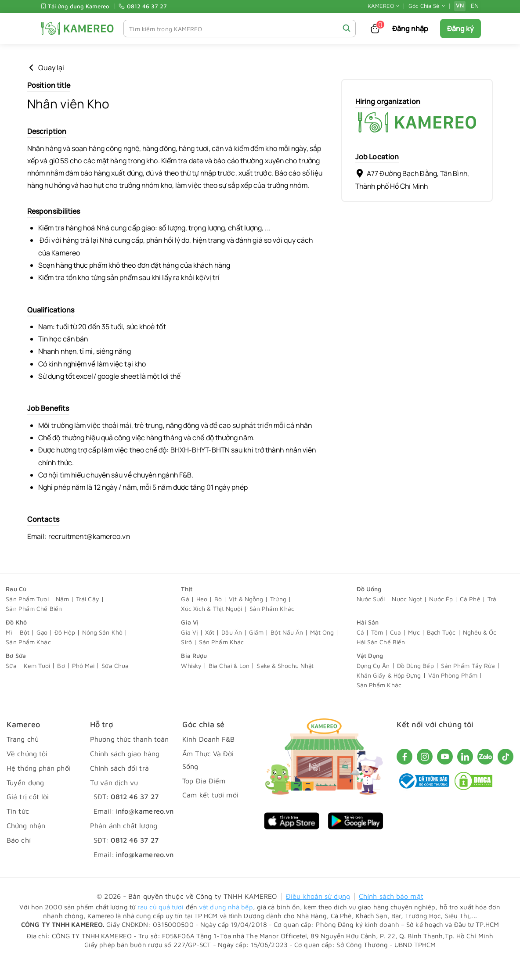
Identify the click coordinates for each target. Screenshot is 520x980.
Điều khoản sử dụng (318, 915)
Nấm (62, 618)
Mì (9, 651)
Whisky (191, 684)
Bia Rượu (194, 674)
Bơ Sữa (16, 674)
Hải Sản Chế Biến (381, 661)
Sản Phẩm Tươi (27, 618)
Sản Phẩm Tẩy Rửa (468, 684)
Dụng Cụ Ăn (373, 684)
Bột (25, 651)
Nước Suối (371, 618)
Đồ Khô (16, 641)
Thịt (186, 607)
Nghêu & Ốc (480, 651)
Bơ (61, 684)
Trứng (278, 618)
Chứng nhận (26, 844)
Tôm (377, 651)
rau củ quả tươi (161, 925)
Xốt (210, 651)
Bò (218, 618)
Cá (360, 651)
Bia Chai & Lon (229, 684)
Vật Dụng (370, 674)
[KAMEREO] (78, 28)
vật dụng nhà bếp (226, 925)
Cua (395, 651)
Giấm (256, 651)
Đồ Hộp (65, 651)
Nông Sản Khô (102, 651)
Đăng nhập (410, 29)
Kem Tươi (37, 684)
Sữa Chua (115, 684)
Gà (185, 618)
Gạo (42, 651)
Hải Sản (368, 641)
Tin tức (18, 829)
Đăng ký (460, 29)
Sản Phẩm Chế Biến (34, 627)
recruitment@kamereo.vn (91, 555)
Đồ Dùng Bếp (415, 684)
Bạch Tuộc (441, 651)
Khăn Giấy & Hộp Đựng (389, 694)
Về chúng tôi (27, 772)
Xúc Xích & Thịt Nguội (211, 627)
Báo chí (19, 858)
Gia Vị (190, 641)
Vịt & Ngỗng (246, 618)
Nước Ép (441, 618)
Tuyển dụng (25, 801)
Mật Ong (322, 651)
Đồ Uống (369, 607)
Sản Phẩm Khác (272, 627)
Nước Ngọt (407, 618)
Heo (202, 618)
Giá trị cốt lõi (28, 815)
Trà (492, 618)
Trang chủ (23, 758)
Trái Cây (88, 618)
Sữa (11, 684)
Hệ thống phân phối (39, 786)
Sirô (186, 661)
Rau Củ (16, 607)
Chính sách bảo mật (391, 915)
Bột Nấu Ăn (287, 651)
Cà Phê (470, 618)
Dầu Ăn (232, 651)
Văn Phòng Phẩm (453, 694)
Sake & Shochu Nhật (285, 684)
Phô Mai (83, 684)
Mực (414, 651)
